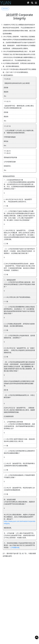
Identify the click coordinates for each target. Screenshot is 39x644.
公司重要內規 (15, 547)
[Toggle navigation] (36, 3)
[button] (28, 3)
